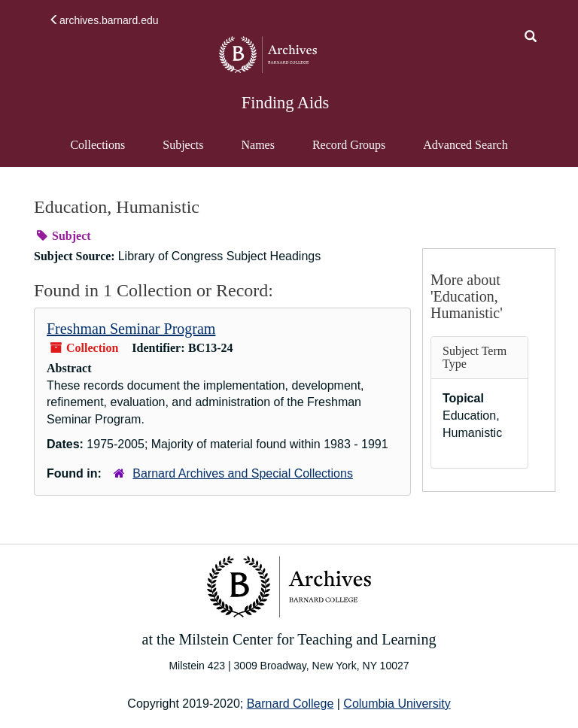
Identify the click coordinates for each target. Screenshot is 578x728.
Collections (97, 145)
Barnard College (291, 704)
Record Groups (349, 145)
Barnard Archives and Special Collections (243, 473)
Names (257, 145)
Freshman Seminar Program (131, 329)
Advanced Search (465, 152)
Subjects (183, 145)
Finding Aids (285, 103)
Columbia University (397, 704)
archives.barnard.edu (104, 20)
